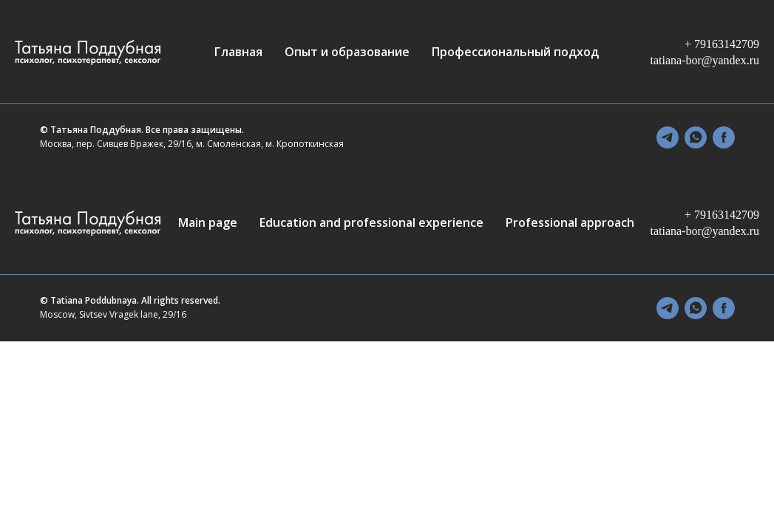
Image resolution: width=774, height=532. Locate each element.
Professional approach (570, 222)
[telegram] (668, 137)
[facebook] (724, 137)
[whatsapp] (696, 137)
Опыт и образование (347, 52)
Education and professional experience (371, 222)
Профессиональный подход (515, 52)
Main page (208, 222)
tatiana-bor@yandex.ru (705, 60)
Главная (238, 52)
